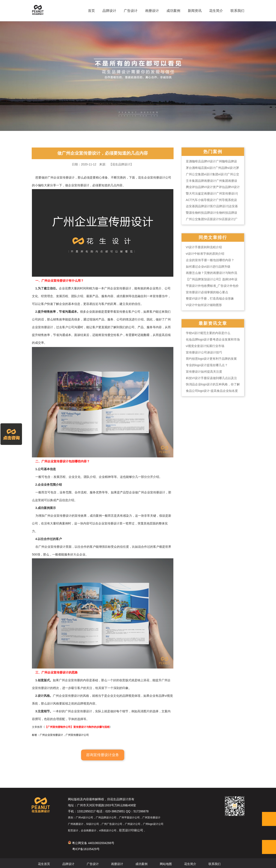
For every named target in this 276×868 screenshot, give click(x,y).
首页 (90, 11)
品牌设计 (108, 11)
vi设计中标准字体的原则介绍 (211, 260)
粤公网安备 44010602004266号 (84, 842)
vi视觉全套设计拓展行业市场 (211, 353)
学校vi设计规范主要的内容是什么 (214, 340)
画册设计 (150, 11)
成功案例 (172, 11)
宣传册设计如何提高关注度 (210, 379)
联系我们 (236, 11)
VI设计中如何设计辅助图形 (210, 312)
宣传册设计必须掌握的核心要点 (213, 299)
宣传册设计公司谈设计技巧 (210, 359)
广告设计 (129, 11)
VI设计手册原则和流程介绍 (210, 253)
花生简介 (214, 11)
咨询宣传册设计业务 (103, 753)
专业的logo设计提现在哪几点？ (213, 372)
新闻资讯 (193, 11)
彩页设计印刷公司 (124, 829)
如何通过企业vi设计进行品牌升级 (214, 273)
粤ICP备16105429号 (78, 848)
